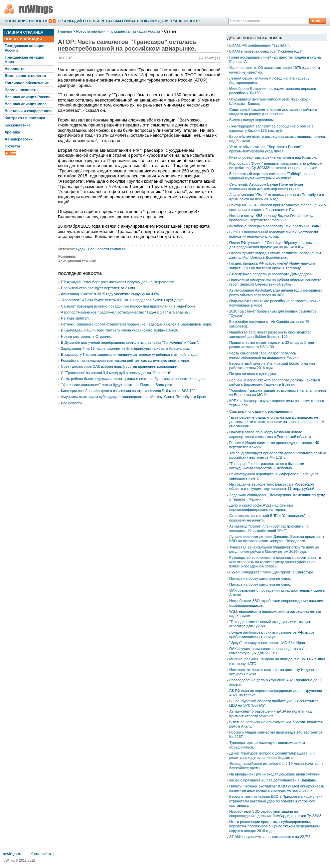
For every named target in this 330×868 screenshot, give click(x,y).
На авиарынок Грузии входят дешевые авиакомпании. (275, 774)
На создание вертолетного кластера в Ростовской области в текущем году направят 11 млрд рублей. (272, 486)
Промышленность (21, 90)
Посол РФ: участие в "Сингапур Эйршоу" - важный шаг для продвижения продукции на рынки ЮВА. (276, 245)
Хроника (12, 132)
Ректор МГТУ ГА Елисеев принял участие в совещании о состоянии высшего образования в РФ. (277, 207)
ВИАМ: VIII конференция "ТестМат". (260, 45)
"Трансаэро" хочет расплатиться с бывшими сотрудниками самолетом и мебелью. (267, 466)
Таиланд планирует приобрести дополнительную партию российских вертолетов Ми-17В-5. (278, 455)
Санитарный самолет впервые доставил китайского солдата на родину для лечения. (273, 112)
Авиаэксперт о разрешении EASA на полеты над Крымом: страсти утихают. (270, 713)
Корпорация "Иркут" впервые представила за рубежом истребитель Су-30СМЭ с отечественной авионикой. (276, 166)
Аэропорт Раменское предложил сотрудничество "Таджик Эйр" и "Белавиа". (125, 312)
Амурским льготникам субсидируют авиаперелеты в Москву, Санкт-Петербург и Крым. (134, 397)
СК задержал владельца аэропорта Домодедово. (271, 274)
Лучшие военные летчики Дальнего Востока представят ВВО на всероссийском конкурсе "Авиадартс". (277, 539)
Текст (209, 58)
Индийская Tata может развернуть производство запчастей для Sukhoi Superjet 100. (270, 334)
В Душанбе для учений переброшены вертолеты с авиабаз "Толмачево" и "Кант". (130, 342)
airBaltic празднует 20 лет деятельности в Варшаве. (273, 780)
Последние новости (26, 21)
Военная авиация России (28, 97)
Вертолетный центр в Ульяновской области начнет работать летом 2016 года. (272, 366)
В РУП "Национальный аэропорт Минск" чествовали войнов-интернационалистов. (274, 234)
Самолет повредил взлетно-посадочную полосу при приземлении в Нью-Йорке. (129, 306)
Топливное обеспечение (27, 83)
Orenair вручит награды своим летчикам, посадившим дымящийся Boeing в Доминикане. (275, 255)
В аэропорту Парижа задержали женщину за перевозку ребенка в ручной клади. (129, 354)
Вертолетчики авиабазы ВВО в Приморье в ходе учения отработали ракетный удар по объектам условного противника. (277, 801)
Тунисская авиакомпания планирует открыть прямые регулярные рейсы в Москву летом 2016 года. (274, 549)
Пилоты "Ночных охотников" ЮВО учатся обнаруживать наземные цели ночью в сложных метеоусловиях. (277, 788)
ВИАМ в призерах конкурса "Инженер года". (266, 51)
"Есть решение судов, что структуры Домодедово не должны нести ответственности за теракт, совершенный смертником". (277, 422)
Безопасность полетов (25, 76)
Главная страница (24, 32)
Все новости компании (107, 249)
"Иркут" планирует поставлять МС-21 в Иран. (268, 643)
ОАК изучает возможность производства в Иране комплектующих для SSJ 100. (271, 651)
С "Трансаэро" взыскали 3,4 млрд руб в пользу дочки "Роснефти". (117, 373)
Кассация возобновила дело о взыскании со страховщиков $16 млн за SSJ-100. (129, 391)
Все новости (71, 403)
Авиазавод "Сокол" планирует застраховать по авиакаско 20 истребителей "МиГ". (269, 528)
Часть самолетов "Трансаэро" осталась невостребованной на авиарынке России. (264, 355)
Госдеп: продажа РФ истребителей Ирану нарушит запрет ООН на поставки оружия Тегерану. (272, 265)
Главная (65, 31)
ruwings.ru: (13, 854)
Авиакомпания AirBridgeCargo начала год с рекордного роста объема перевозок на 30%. (276, 292)
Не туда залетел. (75, 318)
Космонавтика (17, 125)
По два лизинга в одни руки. (253, 374)
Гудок (81, 249)
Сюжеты (12, 146)
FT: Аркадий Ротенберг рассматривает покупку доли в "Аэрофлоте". (129, 21)
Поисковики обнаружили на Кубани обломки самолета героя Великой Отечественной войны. (275, 282)
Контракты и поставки (25, 118)
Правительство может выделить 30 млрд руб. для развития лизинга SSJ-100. (272, 345)
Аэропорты (15, 69)
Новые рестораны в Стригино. (87, 336)
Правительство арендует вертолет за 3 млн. (98, 288)
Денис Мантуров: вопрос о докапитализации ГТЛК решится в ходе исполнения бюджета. (272, 755)
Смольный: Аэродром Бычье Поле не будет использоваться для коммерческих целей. (266, 187)
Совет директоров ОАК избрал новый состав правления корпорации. (120, 366)
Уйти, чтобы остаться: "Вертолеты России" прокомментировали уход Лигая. (265, 149)
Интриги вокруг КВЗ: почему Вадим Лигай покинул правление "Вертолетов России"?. (272, 218)
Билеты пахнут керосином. (252, 120)
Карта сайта (41, 854)
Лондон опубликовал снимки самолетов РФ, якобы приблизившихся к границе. (272, 635)
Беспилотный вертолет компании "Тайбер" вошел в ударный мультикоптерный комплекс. (273, 176)
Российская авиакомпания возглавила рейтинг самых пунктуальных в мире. (126, 360)
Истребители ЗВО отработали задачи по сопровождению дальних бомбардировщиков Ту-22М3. (276, 814)
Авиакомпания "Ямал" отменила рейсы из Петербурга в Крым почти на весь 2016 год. (277, 197)
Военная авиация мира (26, 104)
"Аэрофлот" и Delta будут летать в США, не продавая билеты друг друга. (123, 300)
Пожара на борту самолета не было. (260, 578)
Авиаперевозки (19, 139)
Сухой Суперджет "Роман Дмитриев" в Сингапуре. (272, 572)
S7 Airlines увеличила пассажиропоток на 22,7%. (270, 837)
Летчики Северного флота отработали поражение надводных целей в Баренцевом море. (137, 324)
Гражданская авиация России (24, 48)
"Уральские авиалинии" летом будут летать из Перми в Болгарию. (117, 385)
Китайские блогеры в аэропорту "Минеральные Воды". (276, 226)
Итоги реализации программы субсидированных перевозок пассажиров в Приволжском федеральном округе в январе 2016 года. (274, 826)
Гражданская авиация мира (24, 59)
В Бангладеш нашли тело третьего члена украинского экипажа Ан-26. (120, 330)
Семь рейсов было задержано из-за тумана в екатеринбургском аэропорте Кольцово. (134, 379)
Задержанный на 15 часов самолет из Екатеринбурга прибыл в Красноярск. (125, 348)
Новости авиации (23, 39)
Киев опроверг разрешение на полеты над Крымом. (273, 157)
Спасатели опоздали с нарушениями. (261, 411)
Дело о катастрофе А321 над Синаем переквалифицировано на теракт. (261, 507)
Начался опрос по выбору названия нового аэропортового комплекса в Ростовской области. (271, 434)
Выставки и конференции (28, 111)
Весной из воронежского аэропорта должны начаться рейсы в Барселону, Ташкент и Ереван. (275, 382)
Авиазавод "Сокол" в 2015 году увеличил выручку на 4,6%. (111, 294)
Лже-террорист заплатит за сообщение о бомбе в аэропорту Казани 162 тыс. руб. (271, 128)
